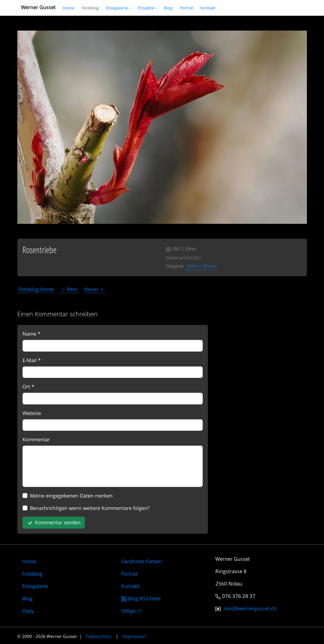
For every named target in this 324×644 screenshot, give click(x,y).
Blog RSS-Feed (141, 598)
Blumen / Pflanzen (202, 266)
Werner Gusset (38, 7)
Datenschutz (99, 636)
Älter (69, 289)
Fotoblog (32, 574)
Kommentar (36, 439)
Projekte (147, 8)
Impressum (134, 636)
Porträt (129, 574)
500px (131, 611)
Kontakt (130, 586)
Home (29, 561)
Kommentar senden (54, 523)
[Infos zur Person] (187, 8)
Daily (28, 611)
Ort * (28, 386)
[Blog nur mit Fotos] (90, 8)
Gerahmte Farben (142, 561)
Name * (31, 334)
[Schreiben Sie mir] (208, 8)
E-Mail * (32, 360)
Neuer (94, 289)
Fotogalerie (118, 8)
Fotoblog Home (36, 289)
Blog (27, 598)
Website (32, 413)
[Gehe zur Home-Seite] (69, 8)
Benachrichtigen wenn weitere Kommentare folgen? (90, 508)
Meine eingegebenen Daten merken (71, 496)
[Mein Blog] (168, 8)
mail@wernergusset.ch (250, 608)
